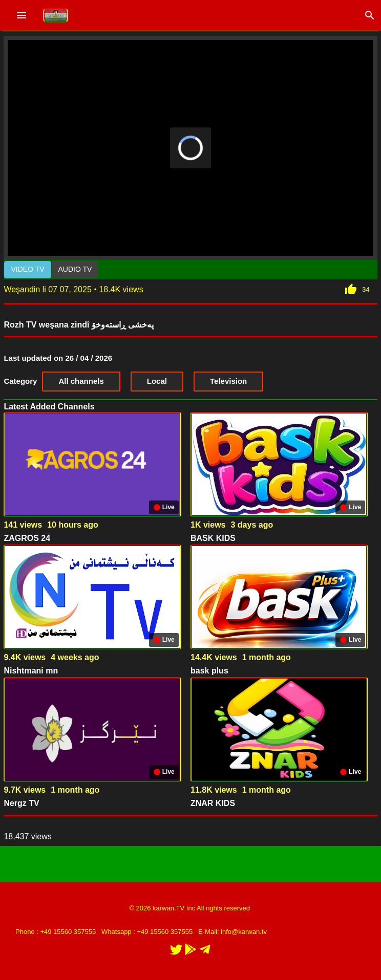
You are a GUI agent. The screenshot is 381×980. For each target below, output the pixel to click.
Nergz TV (21, 803)
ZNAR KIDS (213, 803)
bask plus (209, 671)
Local (157, 381)
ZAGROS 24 (27, 538)
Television (228, 381)
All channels (81, 381)
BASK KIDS (213, 538)
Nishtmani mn (31, 671)
